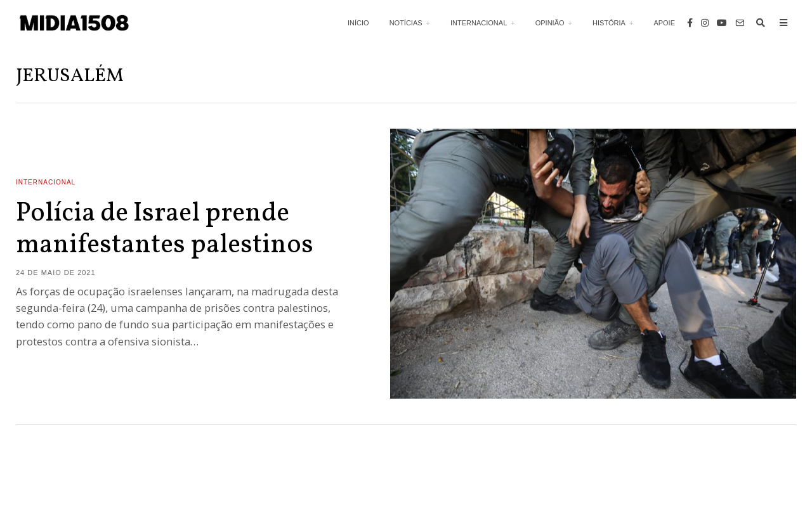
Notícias (406, 23)
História (609, 23)
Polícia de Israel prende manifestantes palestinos (165, 230)
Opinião (550, 23)
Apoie (664, 23)
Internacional (479, 23)
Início (358, 23)
